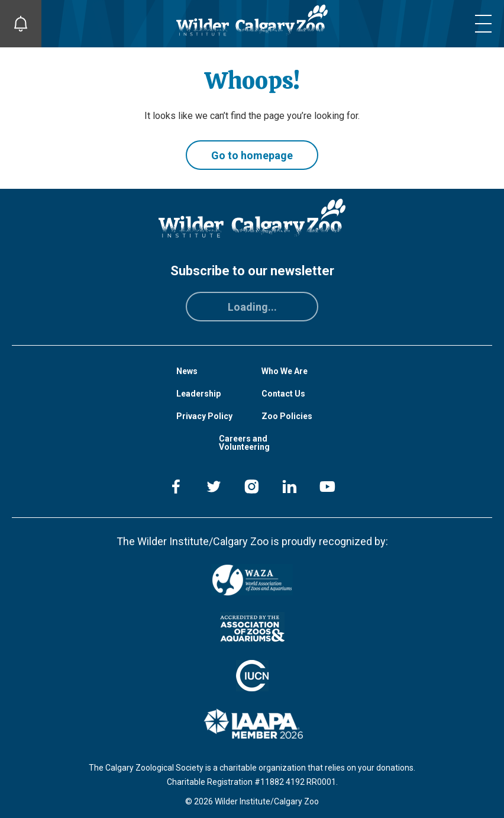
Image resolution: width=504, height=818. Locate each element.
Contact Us (283, 394)
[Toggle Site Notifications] (21, 24)
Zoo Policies (287, 416)
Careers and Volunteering (244, 443)
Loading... (252, 307)
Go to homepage (252, 155)
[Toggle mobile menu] (483, 24)
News (187, 371)
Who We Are (285, 371)
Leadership (198, 394)
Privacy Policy (204, 416)
